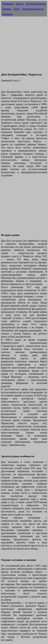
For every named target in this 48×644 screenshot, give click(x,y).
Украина (7, 9)
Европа (20, 4)
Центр (17, 9)
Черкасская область (33, 9)
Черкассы (7, 14)
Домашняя (8, 4)
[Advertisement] (24, 46)
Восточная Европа (36, 4)
